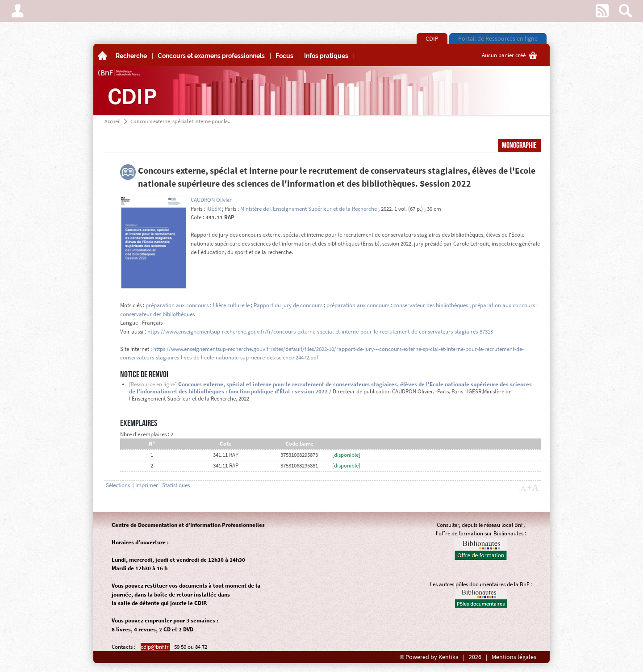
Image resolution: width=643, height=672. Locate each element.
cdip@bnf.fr (155, 647)
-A (522, 488)
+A (533, 488)
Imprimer (147, 485)
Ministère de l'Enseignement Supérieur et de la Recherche (309, 209)
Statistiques (176, 485)
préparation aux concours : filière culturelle (198, 305)
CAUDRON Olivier (211, 200)
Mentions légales (514, 657)
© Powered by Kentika (429, 657)
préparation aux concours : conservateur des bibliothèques (397, 305)
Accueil (113, 121)
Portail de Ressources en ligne (498, 38)
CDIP (432, 38)
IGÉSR (213, 209)
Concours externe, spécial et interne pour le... (181, 121)
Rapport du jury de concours (288, 305)
